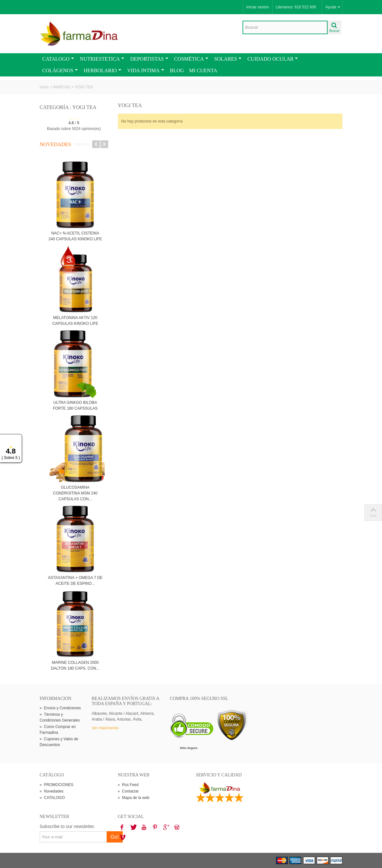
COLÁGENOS (60, 70)
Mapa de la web (134, 798)
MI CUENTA (203, 70)
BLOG (177, 70)
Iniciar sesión (258, 7)
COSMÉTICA (191, 59)
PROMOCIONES (57, 785)
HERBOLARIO (103, 70)
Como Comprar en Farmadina (58, 730)
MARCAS (62, 87)
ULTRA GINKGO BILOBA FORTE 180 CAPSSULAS (75, 405)
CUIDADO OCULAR (273, 59)
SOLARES (228, 59)
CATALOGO (58, 59)
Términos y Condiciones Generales (60, 717)
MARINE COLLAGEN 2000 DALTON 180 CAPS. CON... (75, 665)
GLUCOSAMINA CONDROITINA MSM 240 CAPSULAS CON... (75, 493)
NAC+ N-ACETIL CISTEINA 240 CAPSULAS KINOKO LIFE (75, 236)
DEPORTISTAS (149, 59)
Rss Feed (128, 785)
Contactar (128, 791)
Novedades (55, 144)
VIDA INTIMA (146, 70)
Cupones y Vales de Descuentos (59, 742)
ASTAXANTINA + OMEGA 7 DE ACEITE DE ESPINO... (75, 581)
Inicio (44, 87)
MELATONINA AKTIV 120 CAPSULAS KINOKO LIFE (75, 321)
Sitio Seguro (189, 748)
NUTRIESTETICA (102, 59)
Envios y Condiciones (60, 708)
